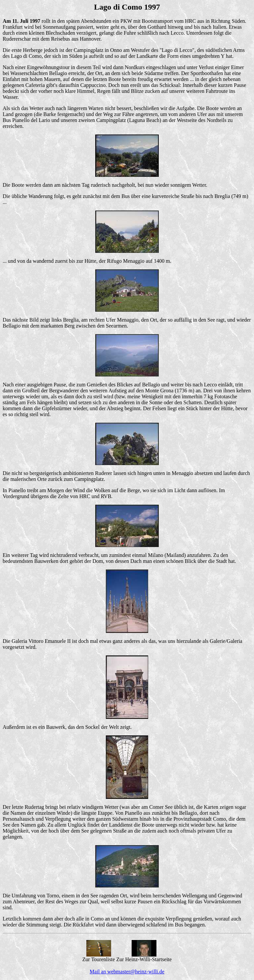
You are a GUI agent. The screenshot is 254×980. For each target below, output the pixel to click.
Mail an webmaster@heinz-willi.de (127, 972)
